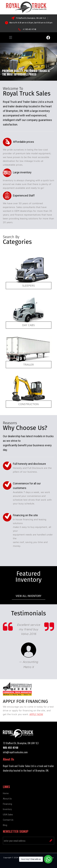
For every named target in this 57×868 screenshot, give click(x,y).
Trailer (28, 365)
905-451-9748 (11, 748)
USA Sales (8, 815)
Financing (7, 804)
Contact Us (8, 820)
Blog (5, 825)
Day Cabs (28, 325)
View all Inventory (28, 596)
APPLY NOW (36, 714)
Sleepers (28, 286)
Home (6, 793)
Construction (28, 404)
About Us (7, 799)
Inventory (7, 809)
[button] (10, 37)
